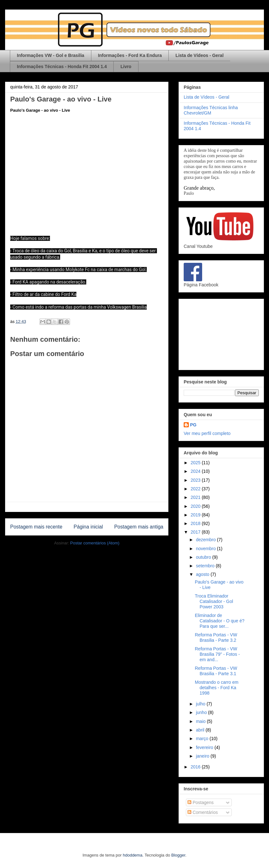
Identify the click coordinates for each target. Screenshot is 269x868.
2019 (196, 515)
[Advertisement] (221, 333)
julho (201, 704)
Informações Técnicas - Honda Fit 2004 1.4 (62, 66)
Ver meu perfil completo (207, 433)
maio (201, 721)
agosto (203, 574)
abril (201, 730)
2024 (196, 471)
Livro (126, 66)
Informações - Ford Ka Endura (130, 55)
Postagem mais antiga (139, 527)
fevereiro (205, 747)
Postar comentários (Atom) (95, 543)
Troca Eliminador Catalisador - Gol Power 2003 (214, 601)
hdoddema (133, 855)
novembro (206, 549)
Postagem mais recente (36, 527)
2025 (196, 463)
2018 (196, 523)
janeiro (203, 756)
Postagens (201, 802)
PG (193, 425)
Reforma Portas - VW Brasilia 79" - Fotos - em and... (217, 654)
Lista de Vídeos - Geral (199, 55)
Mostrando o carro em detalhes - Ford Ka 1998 (217, 688)
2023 (196, 480)
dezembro (206, 540)
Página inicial (88, 527)
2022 (196, 489)
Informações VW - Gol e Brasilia (51, 55)
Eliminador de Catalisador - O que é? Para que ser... (220, 621)
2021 (196, 497)
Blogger (178, 855)
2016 (196, 767)
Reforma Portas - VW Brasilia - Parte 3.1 (216, 671)
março (203, 738)
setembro (206, 566)
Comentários (203, 812)
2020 (196, 506)
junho (202, 712)
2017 (196, 532)
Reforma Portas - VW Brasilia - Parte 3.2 (216, 637)
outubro (204, 557)
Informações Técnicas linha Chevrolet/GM (211, 110)
